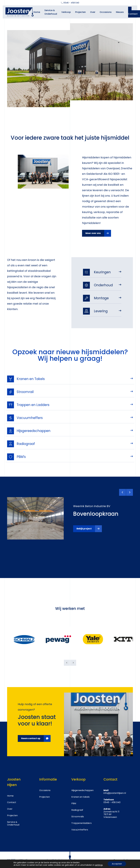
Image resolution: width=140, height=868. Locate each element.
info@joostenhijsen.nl (115, 793)
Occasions (106, 12)
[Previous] (122, 492)
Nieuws (120, 12)
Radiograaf (77, 810)
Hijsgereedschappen (82, 790)
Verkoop (66, 12)
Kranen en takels (80, 797)
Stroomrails (78, 817)
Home (37, 12)
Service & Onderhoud (13, 823)
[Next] (129, 492)
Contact (12, 802)
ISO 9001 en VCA (15, 860)
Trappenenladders (81, 823)
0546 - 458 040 (112, 802)
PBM (74, 803)
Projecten (80, 12)
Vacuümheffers (80, 830)
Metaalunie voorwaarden (65, 860)
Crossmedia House (123, 860)
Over (93, 12)
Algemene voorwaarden (38, 860)
